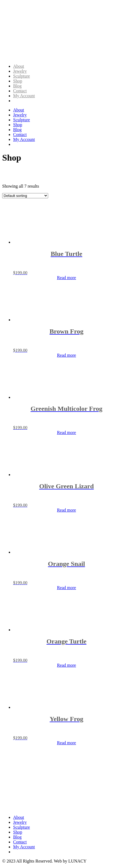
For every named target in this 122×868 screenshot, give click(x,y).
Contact (20, 91)
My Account (24, 96)
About (19, 66)
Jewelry (20, 71)
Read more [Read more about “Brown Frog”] (66, 355)
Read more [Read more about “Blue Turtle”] (66, 278)
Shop (18, 81)
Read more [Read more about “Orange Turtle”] (66, 665)
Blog (17, 86)
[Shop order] (25, 196)
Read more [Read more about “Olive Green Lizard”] (66, 510)
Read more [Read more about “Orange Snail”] (66, 588)
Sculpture (21, 76)
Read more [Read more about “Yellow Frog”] (66, 743)
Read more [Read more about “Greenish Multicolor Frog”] (66, 432)
